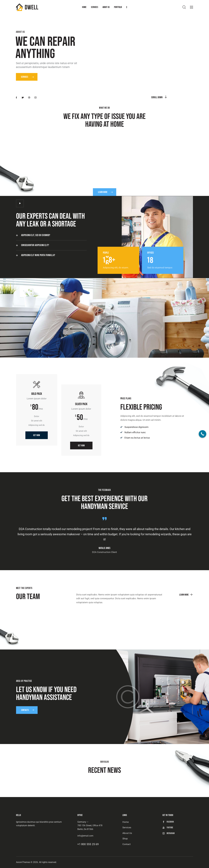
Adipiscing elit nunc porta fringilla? (38, 255)
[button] (51, 235)
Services (27, 77)
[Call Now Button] (202, 434)
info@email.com (85, 836)
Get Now (37, 443)
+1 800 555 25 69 (88, 844)
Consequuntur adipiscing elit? (35, 245)
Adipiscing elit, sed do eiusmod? (36, 235)
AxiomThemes (23, 862)
